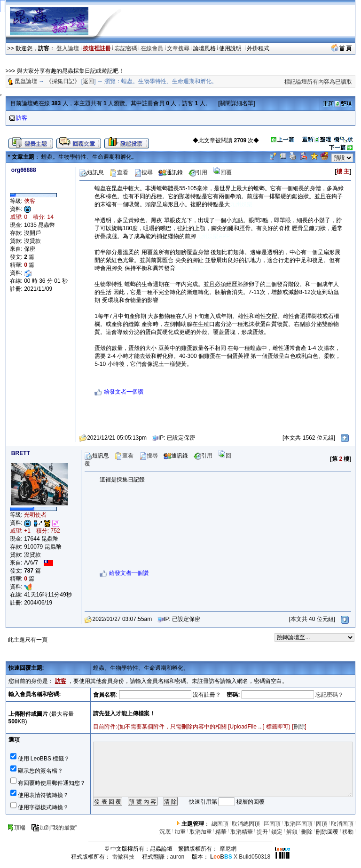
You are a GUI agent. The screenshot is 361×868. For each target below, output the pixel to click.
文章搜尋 (178, 48)
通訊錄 (171, 172)
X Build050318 (240, 857)
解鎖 (292, 832)
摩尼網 (228, 849)
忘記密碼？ (330, 695)
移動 (348, 832)
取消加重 (201, 832)
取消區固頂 (298, 824)
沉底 (165, 832)
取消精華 (242, 832)
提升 (262, 832)
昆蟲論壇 (26, 81)
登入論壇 (68, 48)
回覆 (222, 172)
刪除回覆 (327, 832)
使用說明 (231, 48)
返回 (88, 81)
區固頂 (272, 824)
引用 (198, 172)
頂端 (16, 828)
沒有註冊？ (207, 695)
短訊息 (92, 172)
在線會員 (152, 48)
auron (177, 857)
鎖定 (277, 832)
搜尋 (143, 172)
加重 (180, 832)
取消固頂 (342, 824)
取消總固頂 (246, 824)
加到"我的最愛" (54, 828)
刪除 (299, 727)
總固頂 (220, 824)
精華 (221, 832)
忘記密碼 (126, 48)
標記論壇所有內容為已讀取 (318, 82)
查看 (119, 172)
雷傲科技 (123, 857)
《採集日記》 (63, 81)
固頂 (322, 824)
